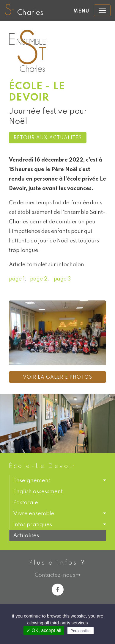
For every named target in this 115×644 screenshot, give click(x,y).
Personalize (81, 631)
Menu (81, 11)
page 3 (62, 279)
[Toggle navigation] (102, 10)
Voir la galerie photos (57, 377)
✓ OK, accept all (44, 630)
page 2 (39, 279)
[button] (57, 481)
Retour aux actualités (48, 138)
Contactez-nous (58, 575)
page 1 (17, 279)
